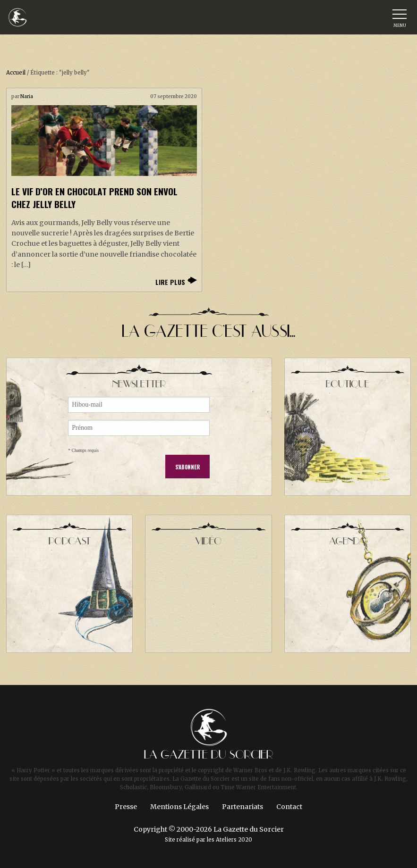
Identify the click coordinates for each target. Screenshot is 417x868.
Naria (27, 96)
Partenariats (243, 807)
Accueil (16, 73)
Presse (126, 807)
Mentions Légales (179, 807)
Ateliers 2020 (234, 840)
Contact (289, 807)
